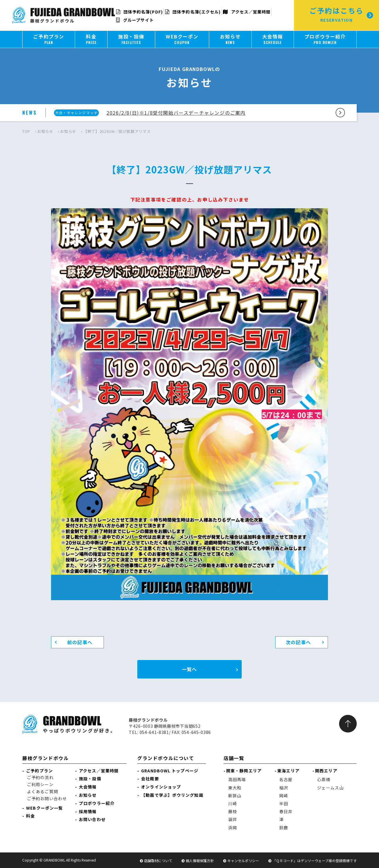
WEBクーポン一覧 (44, 808)
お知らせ (45, 131)
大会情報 (88, 787)
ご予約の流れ (40, 777)
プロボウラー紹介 (97, 803)
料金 (31, 816)
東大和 (235, 788)
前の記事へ (80, 642)
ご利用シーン (40, 784)
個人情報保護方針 (200, 861)
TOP (26, 131)
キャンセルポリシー (243, 861)
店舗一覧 (234, 758)
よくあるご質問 (43, 791)
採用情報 (88, 811)
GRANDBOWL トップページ (170, 771)
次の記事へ (298, 642)
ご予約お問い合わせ (47, 798)
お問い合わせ (92, 819)
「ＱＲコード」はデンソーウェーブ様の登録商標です (315, 861)
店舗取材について (158, 861)
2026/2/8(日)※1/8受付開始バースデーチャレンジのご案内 (176, 113)
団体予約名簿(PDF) (139, 12)
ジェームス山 (330, 788)
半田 (284, 803)
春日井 (286, 811)
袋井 (233, 819)
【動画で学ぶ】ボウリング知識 (172, 795)
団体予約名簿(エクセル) (193, 12)
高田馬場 (237, 779)
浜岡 (233, 828)
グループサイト (135, 20)
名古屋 (286, 779)
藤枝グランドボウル (45, 758)
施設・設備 (90, 779)
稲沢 (284, 788)
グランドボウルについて (166, 758)
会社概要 (150, 779)
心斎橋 (324, 779)
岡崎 (284, 796)
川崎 (233, 803)
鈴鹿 (284, 828)
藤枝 (233, 811)
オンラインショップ (161, 787)
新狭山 (235, 796)
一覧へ (189, 669)
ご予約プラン (39, 771)
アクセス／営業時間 (247, 12)
